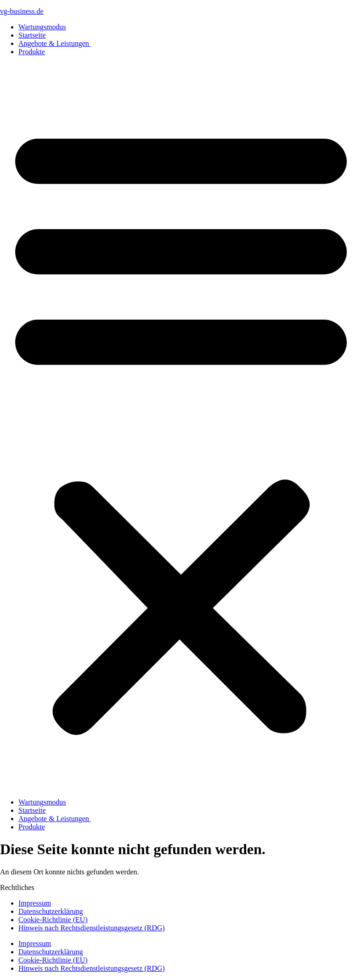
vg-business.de (22, 11)
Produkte (32, 52)
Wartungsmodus (42, 27)
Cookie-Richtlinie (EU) (53, 920)
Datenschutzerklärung (51, 911)
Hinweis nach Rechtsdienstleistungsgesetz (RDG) (92, 928)
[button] (181, 427)
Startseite (32, 35)
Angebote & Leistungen (55, 43)
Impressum (35, 903)
